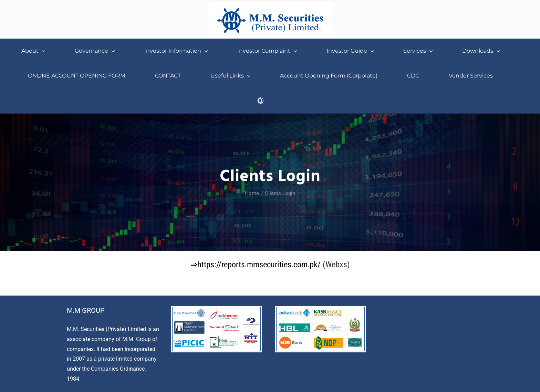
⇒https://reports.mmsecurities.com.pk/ (257, 265)
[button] (261, 101)
